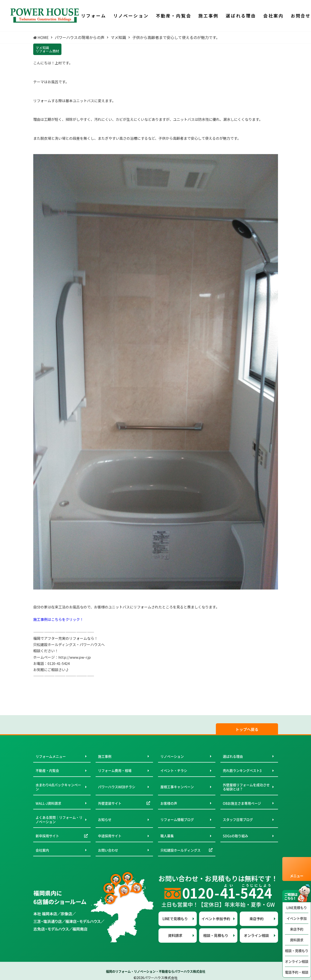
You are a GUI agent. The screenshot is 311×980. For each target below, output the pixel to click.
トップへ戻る (247, 729)
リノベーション (172, 756)
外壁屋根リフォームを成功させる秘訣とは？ (246, 787)
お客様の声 (169, 803)
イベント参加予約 (216, 919)
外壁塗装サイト (110, 803)
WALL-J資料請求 (48, 803)
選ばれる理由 (233, 756)
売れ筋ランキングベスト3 (242, 770)
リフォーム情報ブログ (177, 819)
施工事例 (105, 756)
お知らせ (105, 819)
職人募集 (167, 836)
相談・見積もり (297, 951)
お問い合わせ (108, 850)
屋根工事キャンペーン (177, 787)
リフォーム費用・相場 (115, 770)
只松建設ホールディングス (180, 850)
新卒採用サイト (47, 836)
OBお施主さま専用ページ (242, 803)
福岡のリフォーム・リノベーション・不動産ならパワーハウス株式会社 (156, 971)
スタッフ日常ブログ (238, 819)
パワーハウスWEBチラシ (117, 787)
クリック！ (74, 619)
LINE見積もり (297, 908)
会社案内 (42, 850)
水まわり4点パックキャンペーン (58, 787)
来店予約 (297, 929)
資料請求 (297, 940)
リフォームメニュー (51, 756)
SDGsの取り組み (235, 836)
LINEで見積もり (175, 919)
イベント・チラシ (174, 770)
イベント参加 (297, 918)
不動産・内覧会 (47, 770)
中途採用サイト (110, 836)
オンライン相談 (297, 961)
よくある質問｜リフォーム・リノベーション (59, 819)
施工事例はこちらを (49, 619)
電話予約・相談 (297, 972)
